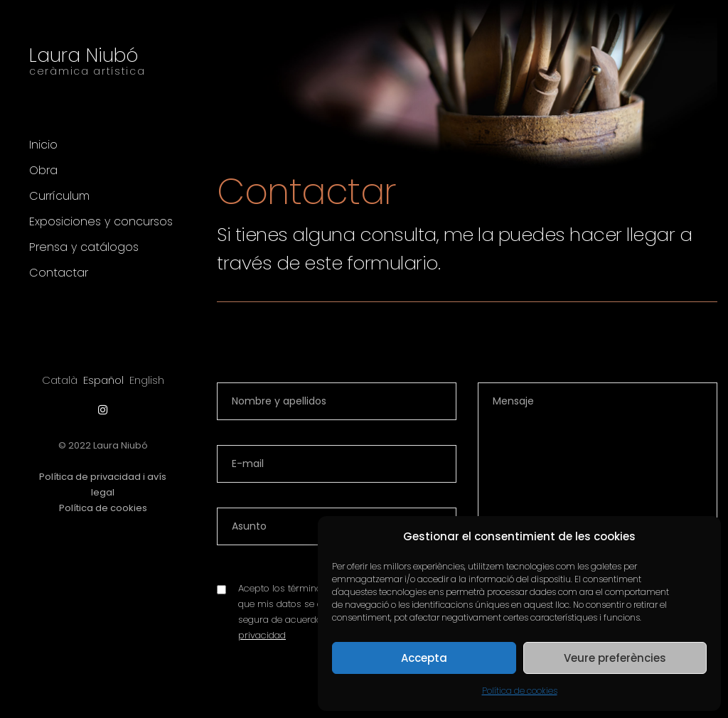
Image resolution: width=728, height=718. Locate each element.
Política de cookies (520, 691)
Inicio (43, 145)
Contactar (59, 273)
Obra (43, 170)
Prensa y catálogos (84, 247)
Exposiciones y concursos (101, 221)
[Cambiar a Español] (103, 380)
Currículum (59, 196)
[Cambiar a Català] (60, 380)
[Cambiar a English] (147, 380)
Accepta (424, 658)
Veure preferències (615, 658)
